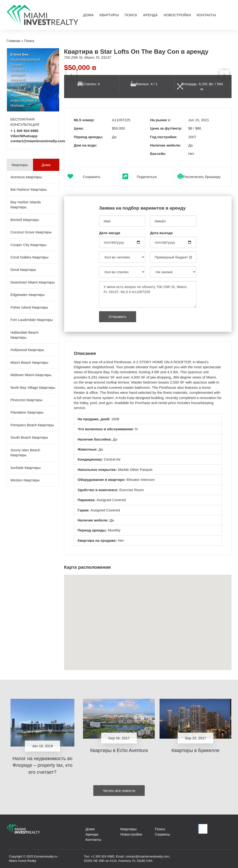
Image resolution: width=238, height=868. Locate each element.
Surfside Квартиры (26, 468)
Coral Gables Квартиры (30, 257)
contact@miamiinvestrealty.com (38, 141)
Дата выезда (161, 233)
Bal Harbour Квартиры (29, 189)
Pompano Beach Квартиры (32, 425)
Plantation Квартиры (27, 412)
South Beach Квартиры (29, 437)
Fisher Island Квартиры (29, 307)
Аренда (150, 15)
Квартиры (109, 15)
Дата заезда (110, 233)
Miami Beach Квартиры (29, 362)
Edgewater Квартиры (28, 295)
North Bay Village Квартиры (33, 387)
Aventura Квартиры (26, 177)
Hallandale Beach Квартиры (25, 335)
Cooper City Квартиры (29, 245)
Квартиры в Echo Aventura (119, 750)
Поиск (131, 15)
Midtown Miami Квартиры (31, 375)
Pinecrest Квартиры (27, 400)
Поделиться (147, 177)
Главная (14, 41)
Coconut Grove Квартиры (31, 232)
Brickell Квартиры (25, 220)
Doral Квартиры (23, 270)
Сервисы (162, 834)
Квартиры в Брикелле (196, 750)
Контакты (206, 15)
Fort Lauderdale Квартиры (32, 320)
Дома (88, 15)
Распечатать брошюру (202, 177)
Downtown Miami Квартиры (33, 282)
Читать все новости (119, 791)
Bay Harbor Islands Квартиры (26, 205)
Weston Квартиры (25, 480)
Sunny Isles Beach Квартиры (25, 452)
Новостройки (177, 15)
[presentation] (71, 75)
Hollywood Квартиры (27, 350)
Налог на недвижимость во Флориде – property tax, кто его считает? (42, 765)
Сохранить (92, 177)
